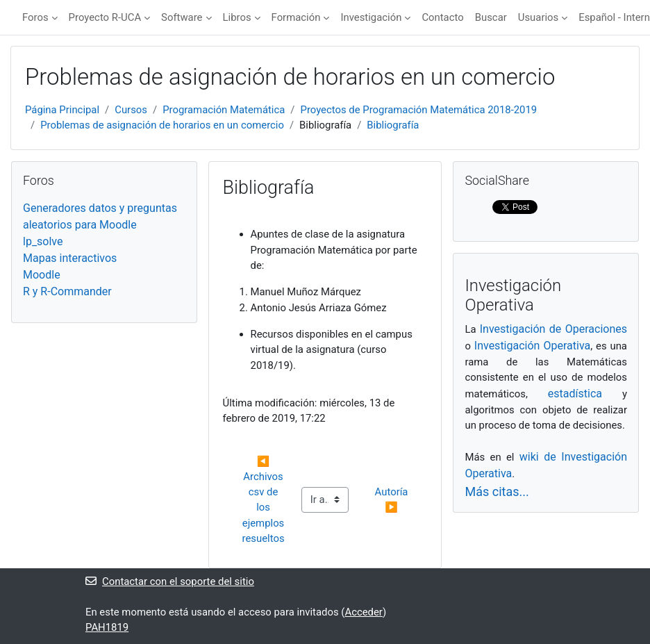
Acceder (363, 612)
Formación (296, 17)
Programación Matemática (224, 110)
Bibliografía (393, 125)
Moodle (42, 275)
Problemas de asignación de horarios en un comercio (162, 125)
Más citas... (497, 492)
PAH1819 (107, 627)
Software (182, 17)
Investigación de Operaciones (553, 329)
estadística (575, 394)
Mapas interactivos (70, 258)
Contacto (442, 17)
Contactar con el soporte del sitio (170, 581)
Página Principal (62, 110)
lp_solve (43, 241)
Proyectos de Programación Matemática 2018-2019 (419, 110)
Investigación (371, 17)
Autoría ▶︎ (393, 499)
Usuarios (538, 17)
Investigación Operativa (532, 346)
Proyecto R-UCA (105, 17)
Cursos (131, 110)
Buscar (491, 17)
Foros (35, 17)
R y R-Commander (67, 291)
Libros (237, 17)
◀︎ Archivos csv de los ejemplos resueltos (265, 500)
